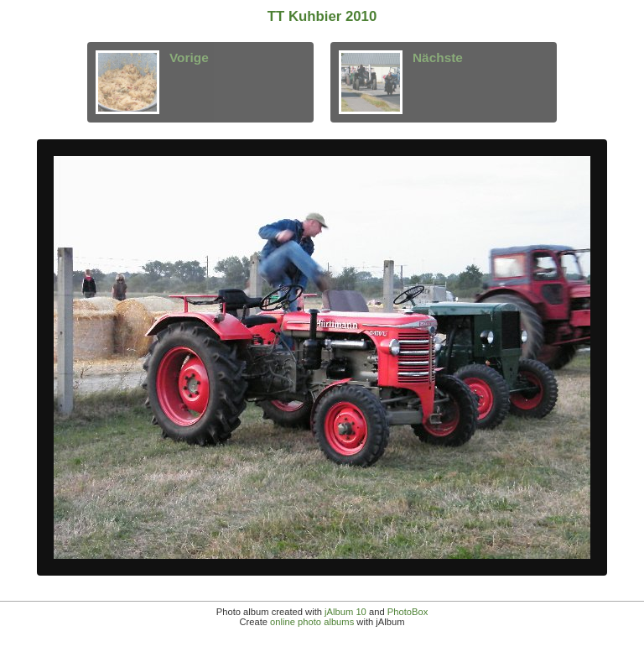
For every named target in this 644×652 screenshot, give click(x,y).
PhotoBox (408, 612)
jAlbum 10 (345, 612)
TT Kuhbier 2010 (322, 16)
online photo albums (312, 622)
